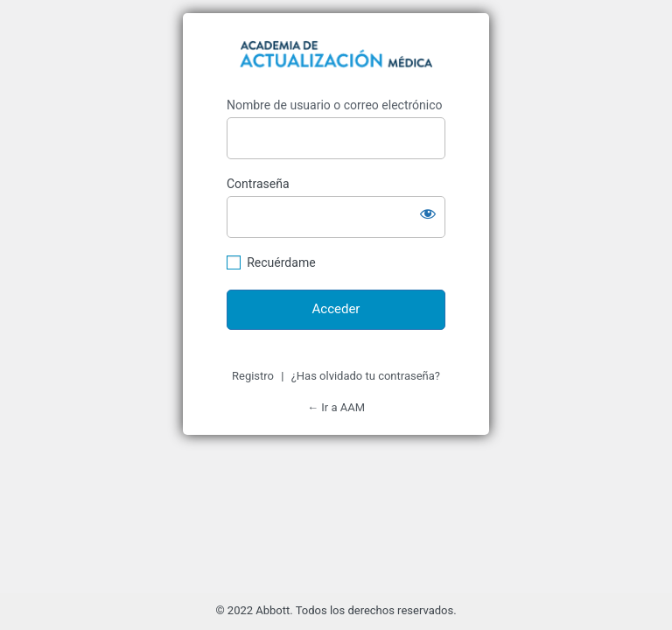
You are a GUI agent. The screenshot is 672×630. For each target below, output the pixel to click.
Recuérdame (281, 262)
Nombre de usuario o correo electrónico (335, 105)
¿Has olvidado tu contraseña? (366, 376)
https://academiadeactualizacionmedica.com (336, 57)
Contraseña (258, 184)
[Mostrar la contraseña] (428, 213)
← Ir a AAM (336, 407)
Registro (253, 376)
